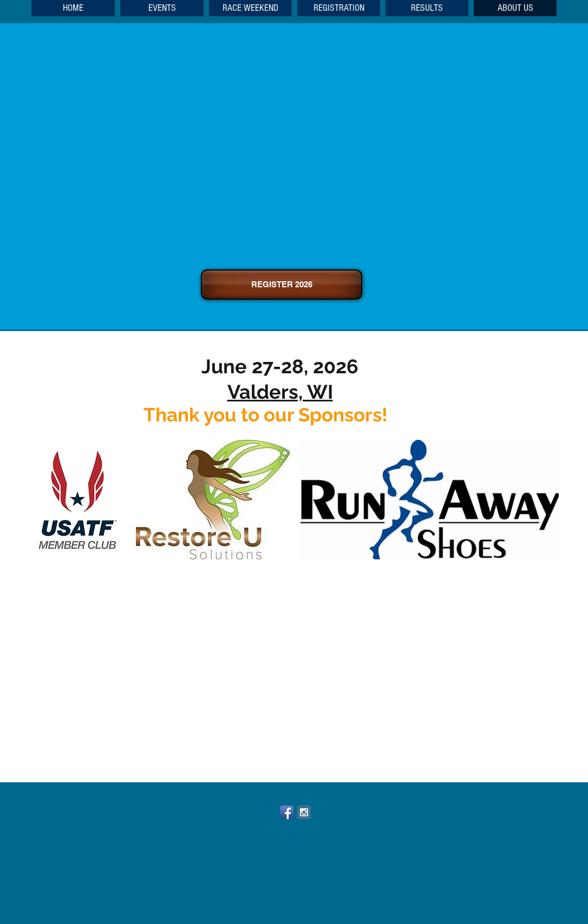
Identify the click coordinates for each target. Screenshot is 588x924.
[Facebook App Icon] (287, 812)
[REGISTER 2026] (282, 285)
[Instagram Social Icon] (304, 812)
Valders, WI (280, 392)
